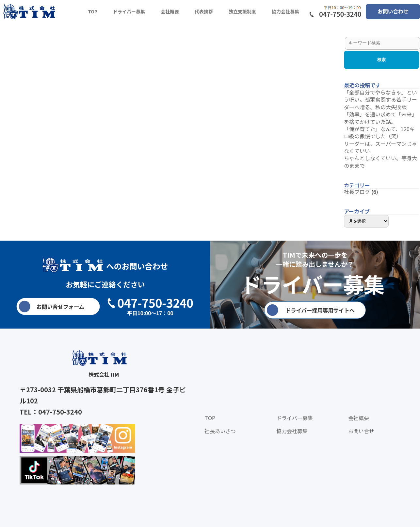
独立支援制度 (242, 11)
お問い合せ (361, 431)
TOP (93, 11)
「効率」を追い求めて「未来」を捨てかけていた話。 (380, 118)
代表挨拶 (204, 11)
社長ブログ (357, 192)
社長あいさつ (220, 431)
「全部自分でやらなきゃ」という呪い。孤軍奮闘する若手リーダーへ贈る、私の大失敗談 (380, 100)
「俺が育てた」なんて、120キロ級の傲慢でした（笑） (379, 132)
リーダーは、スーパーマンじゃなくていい (380, 147)
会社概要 (170, 11)
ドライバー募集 (129, 11)
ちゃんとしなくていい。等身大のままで (380, 161)
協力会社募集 (285, 11)
